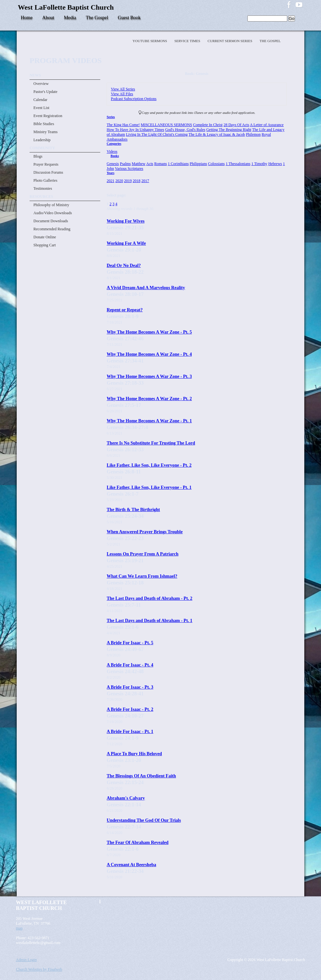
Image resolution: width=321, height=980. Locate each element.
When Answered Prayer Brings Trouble (145, 532)
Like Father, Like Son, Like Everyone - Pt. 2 (149, 465)
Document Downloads (51, 221)
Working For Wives (126, 221)
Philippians (198, 164)
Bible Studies (44, 124)
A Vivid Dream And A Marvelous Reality (146, 288)
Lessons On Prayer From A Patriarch (143, 554)
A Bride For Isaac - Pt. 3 (130, 687)
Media (70, 17)
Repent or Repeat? (125, 310)
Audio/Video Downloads (53, 213)
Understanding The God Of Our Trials (144, 820)
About (48, 17)
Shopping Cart (45, 245)
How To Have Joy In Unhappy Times (135, 130)
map (19, 928)
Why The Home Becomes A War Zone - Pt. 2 (149, 398)
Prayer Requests (46, 164)
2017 (145, 181)
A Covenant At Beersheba (131, 865)
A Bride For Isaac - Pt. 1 (130, 731)
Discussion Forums (48, 172)
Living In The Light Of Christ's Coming (157, 134)
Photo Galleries (45, 180)
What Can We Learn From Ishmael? (142, 576)
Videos (112, 151)
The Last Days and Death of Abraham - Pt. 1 (150, 620)
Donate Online (45, 237)
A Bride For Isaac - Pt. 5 (130, 643)
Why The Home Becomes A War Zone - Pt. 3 (149, 376)
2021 (111, 181)
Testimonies (43, 188)
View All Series (123, 89)
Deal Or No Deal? (124, 265)
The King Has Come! (123, 125)
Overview (41, 84)
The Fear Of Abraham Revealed (138, 842)
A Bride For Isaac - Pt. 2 (130, 709)
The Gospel (97, 17)
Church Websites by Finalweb (39, 969)
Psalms (125, 164)
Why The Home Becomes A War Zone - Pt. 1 (149, 421)
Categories (114, 144)
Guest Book (129, 17)
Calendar (40, 100)
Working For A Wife (126, 243)
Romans (160, 164)
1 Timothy (259, 164)
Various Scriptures (129, 169)
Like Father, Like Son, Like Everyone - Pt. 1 (149, 487)
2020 (119, 181)
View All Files (122, 94)
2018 (137, 181)
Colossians (216, 164)
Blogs (38, 156)
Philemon (253, 134)
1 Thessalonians (238, 164)
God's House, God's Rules (185, 130)
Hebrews (275, 164)
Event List (41, 108)
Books (115, 156)
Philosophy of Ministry (51, 205)
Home (27, 17)
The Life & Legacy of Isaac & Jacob (217, 134)
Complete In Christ (208, 125)
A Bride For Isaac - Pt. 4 (130, 665)
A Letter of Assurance (267, 125)
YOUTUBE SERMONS (150, 41)
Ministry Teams (45, 132)
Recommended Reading (52, 229)
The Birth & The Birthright (133, 509)
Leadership (42, 140)
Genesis (113, 164)
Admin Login (27, 960)
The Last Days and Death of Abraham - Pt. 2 (150, 598)
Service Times (188, 41)
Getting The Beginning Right (229, 130)
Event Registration (48, 116)
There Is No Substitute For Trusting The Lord (151, 443)
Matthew (139, 164)
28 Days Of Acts (236, 125)
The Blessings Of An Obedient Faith (141, 776)
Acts (150, 164)
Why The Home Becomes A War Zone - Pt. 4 (149, 354)
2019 (128, 181)
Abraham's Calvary (126, 798)
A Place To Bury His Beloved (134, 754)
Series (111, 117)
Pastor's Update (45, 92)
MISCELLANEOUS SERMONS (166, 125)
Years (111, 173)
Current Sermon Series (230, 41)
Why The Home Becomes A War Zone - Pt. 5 (149, 332)
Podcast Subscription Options (134, 99)
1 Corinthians (178, 164)
